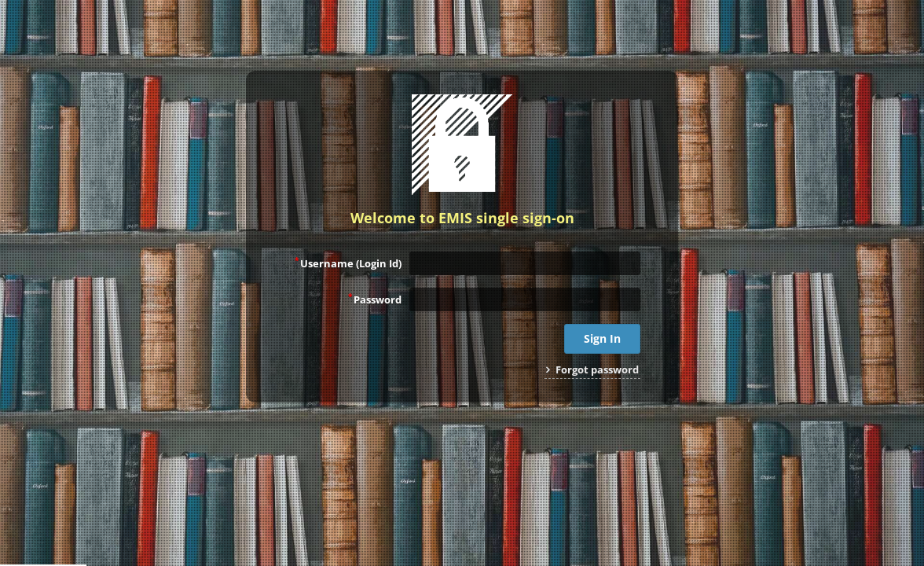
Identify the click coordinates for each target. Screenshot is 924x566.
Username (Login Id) (348, 263)
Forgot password (592, 369)
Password (375, 299)
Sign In (602, 338)
